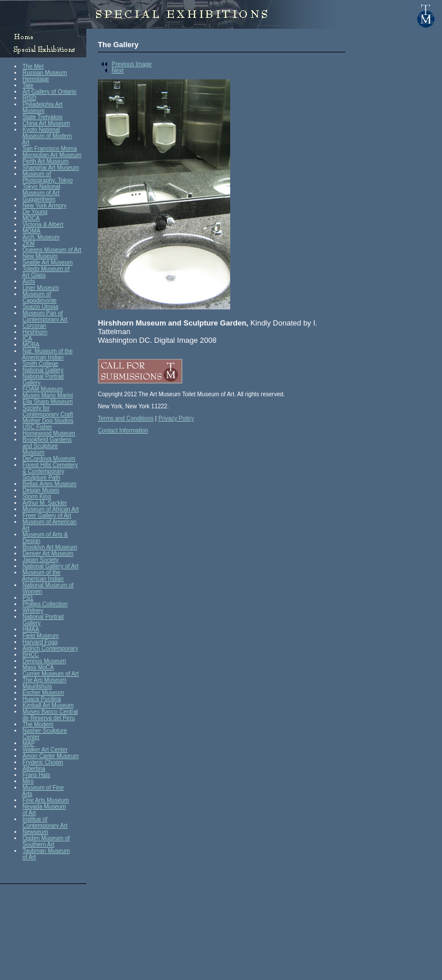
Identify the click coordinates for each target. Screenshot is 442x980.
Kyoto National (41, 130)
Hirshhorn (35, 332)
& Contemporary (43, 471)
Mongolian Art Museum (52, 155)
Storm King (37, 497)
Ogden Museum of (46, 838)
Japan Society (41, 560)
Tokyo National (41, 187)
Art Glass (34, 275)
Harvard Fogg (40, 642)
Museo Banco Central (50, 712)
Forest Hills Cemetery (50, 465)
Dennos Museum (44, 661)
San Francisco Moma (49, 149)
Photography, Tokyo (47, 180)
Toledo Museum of (46, 269)
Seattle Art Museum (47, 263)
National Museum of (48, 585)
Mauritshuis (37, 686)
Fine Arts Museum (46, 800)
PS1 (28, 598)
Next (111, 70)
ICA (27, 338)
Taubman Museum (46, 851)
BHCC (31, 655)
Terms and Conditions (126, 418)
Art (26, 142)
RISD (29, 98)
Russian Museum (45, 73)
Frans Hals (36, 775)
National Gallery (43, 370)
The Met (33, 66)
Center (31, 737)
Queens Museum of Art (52, 250)
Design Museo (41, 490)
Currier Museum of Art (51, 674)
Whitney (33, 610)
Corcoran (34, 326)
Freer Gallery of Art (47, 516)
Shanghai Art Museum (51, 168)
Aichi (29, 282)
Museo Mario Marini (48, 395)
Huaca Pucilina (42, 699)
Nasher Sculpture (45, 731)
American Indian (43, 357)
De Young (35, 212)
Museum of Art (41, 193)
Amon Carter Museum (51, 756)
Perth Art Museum (45, 161)
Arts (27, 794)
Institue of (35, 819)
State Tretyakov (42, 117)
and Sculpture (40, 446)
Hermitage (36, 79)
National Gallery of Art (50, 566)
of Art (29, 813)
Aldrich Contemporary (50, 648)
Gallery (32, 383)
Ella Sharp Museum (47, 402)
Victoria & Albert (43, 225)
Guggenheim (39, 199)
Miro (28, 781)
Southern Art (39, 845)
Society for (36, 408)
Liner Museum (41, 288)
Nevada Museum (44, 807)
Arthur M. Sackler (45, 503)
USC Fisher (37, 427)
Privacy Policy (176, 418)
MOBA (31, 345)
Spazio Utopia (40, 307)
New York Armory (45, 206)
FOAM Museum (43, 389)
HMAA (31, 629)
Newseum (35, 832)
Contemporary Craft (48, 414)
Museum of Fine (43, 788)
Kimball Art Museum (48, 705)
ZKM (28, 244)
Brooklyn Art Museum (50, 547)
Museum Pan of (43, 313)
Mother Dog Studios (48, 421)
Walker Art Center (45, 750)
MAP (29, 743)
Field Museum (41, 636)
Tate (28, 85)
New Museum (40, 256)
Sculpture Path (41, 478)
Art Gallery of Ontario (49, 92)
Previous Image (125, 64)
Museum (33, 111)
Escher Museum (43, 693)
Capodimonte (39, 300)
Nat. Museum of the (47, 351)
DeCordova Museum (49, 459)
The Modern (38, 724)
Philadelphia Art (43, 104)
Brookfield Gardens (47, 440)
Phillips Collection (45, 604)
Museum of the (41, 573)
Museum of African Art (51, 509)
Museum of (37, 174)
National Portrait (43, 376)
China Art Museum (46, 123)
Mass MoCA (38, 667)
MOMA (31, 231)
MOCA (31, 218)
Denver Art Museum (48, 554)
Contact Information (123, 430)
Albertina (34, 769)
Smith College (40, 364)
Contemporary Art (45, 319)
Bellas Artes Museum (49, 484)
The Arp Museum (44, 680)
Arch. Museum (41, 237)
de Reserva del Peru (49, 718)
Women (32, 592)
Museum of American (49, 522)
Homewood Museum (49, 433)
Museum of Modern (47, 136)
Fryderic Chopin (43, 762)
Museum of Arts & (45, 535)
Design (31, 541)
